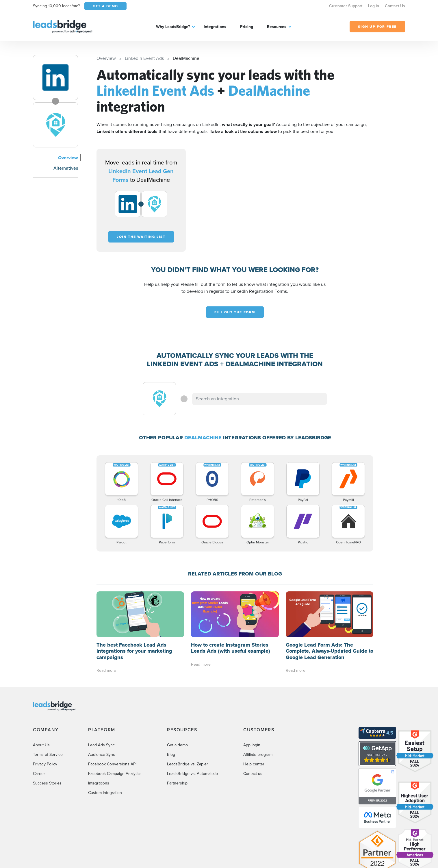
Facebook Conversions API (112, 718)
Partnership (177, 737)
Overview (68, 158)
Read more (106, 625)
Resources (277, 27)
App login (252, 699)
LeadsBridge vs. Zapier (188, 718)
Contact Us (395, 6)
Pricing (247, 27)
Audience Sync (102, 709)
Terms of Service (48, 709)
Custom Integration (105, 747)
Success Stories (47, 737)
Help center (254, 718)
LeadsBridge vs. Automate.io (192, 728)
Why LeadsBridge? (173, 27)
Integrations (215, 27)
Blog (171, 709)
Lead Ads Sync (101, 699)
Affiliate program (258, 709)
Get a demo (177, 699)
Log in (374, 6)
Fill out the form (235, 312)
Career (39, 728)
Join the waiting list (141, 237)
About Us (41, 699)
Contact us (253, 728)
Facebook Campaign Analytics (115, 728)
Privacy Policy (45, 718)
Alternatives (66, 168)
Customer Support (346, 6)
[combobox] (260, 399)
